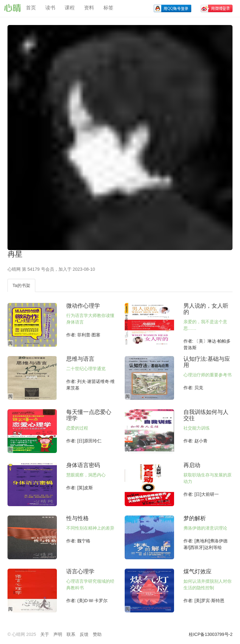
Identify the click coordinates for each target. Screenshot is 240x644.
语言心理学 (80, 571)
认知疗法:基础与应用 (207, 362)
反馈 (84, 634)
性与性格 (77, 518)
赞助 (97, 634)
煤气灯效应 (197, 571)
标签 (108, 8)
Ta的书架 (21, 285)
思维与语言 (80, 359)
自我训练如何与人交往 (206, 415)
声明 (58, 634)
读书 (50, 8)
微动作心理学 (83, 306)
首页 (31, 8)
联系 (71, 634)
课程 (70, 8)
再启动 (192, 465)
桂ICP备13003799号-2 (211, 634)
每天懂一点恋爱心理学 (89, 415)
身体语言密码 (83, 465)
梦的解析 (195, 518)
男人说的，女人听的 (206, 309)
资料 (89, 8)
